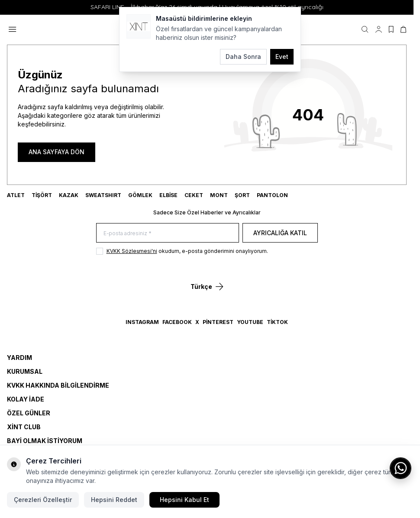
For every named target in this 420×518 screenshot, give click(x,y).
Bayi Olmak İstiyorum (45, 441)
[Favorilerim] (391, 29)
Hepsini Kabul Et (184, 500)
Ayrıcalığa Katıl (280, 233)
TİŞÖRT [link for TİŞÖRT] (42, 195)
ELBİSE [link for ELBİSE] (168, 195)
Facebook (177, 322)
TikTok (277, 322)
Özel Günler (29, 413)
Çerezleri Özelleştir (43, 500)
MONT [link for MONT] (219, 195)
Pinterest (218, 322)
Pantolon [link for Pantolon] (272, 195)
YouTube (250, 322)
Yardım (19, 358)
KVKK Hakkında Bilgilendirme (58, 385)
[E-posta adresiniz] (168, 233)
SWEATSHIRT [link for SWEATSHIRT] (103, 195)
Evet (282, 57)
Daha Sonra (243, 57)
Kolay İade (26, 399)
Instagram (142, 322)
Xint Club (24, 427)
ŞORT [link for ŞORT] (242, 195)
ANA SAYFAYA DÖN (57, 152)
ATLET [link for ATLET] (16, 195)
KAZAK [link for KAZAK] (69, 195)
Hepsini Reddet (114, 500)
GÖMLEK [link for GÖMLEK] (140, 195)
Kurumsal (25, 371)
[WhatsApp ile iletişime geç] (401, 468)
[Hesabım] (379, 29)
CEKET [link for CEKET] (194, 195)
